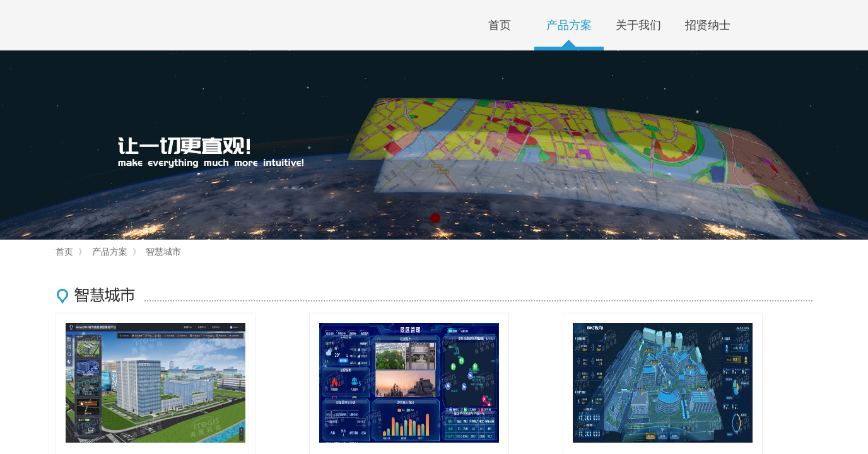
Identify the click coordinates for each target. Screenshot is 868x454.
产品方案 (569, 25)
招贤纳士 (708, 25)
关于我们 (638, 25)
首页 (500, 25)
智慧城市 (163, 252)
